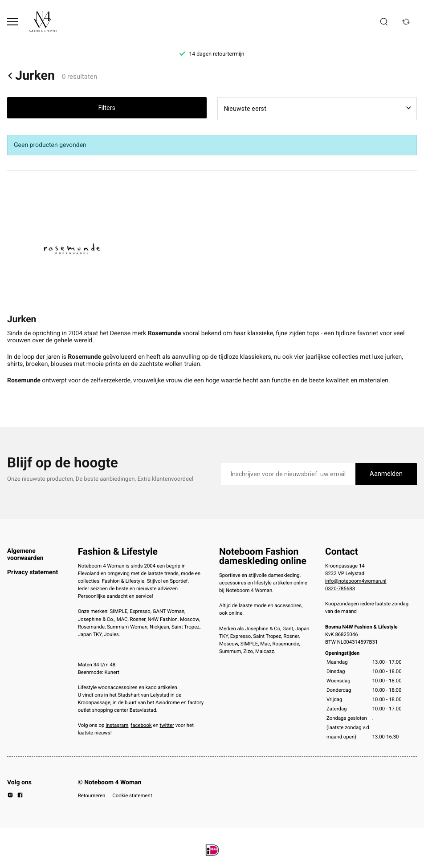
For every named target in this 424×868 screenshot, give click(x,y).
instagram (117, 725)
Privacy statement (33, 572)
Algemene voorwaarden (25, 555)
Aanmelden (386, 474)
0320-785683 (340, 588)
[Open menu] (13, 22)
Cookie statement (132, 795)
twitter (167, 725)
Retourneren (92, 795)
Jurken (31, 76)
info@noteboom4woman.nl (356, 581)
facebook (141, 725)
